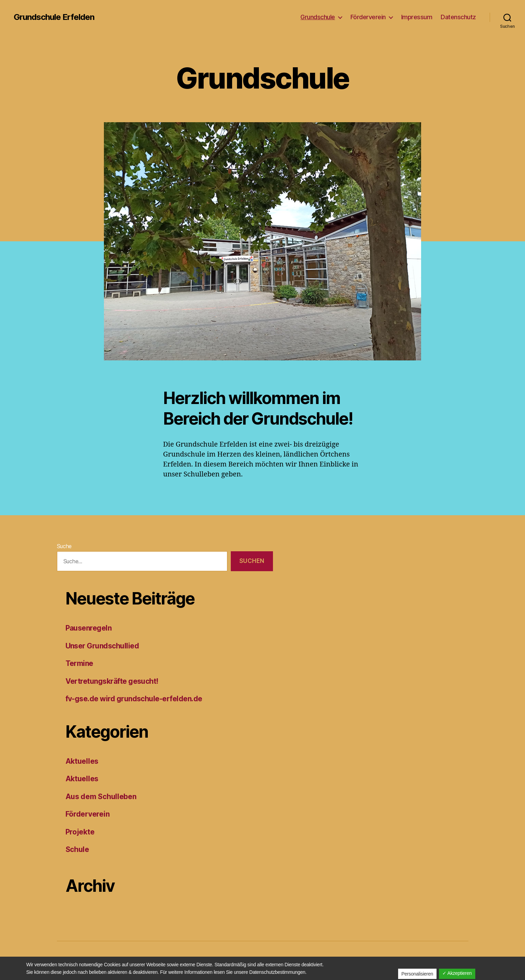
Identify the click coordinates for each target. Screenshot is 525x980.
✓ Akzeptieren (457, 973)
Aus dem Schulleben (101, 797)
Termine (79, 663)
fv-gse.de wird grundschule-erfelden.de (134, 699)
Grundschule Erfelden (54, 17)
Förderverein (368, 17)
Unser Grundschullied (102, 646)
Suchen (252, 561)
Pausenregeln (89, 628)
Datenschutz (458, 17)
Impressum (417, 17)
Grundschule (318, 17)
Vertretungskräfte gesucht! (112, 681)
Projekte (80, 832)
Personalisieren (417, 974)
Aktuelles (82, 761)
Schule (77, 849)
